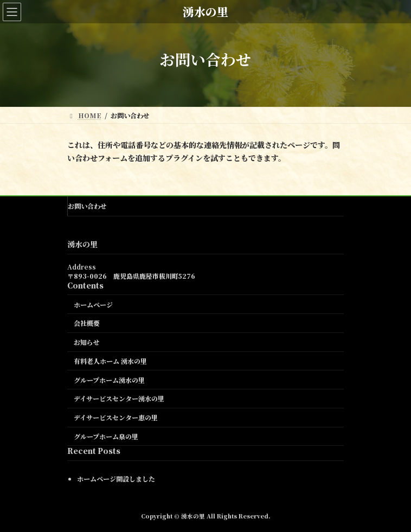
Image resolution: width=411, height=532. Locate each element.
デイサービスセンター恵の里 (116, 417)
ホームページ (93, 304)
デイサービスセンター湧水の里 (119, 398)
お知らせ (87, 342)
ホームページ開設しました (116, 478)
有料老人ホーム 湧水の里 (110, 361)
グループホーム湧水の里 (109, 379)
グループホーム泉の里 (106, 436)
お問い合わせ (87, 206)
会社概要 (87, 323)
